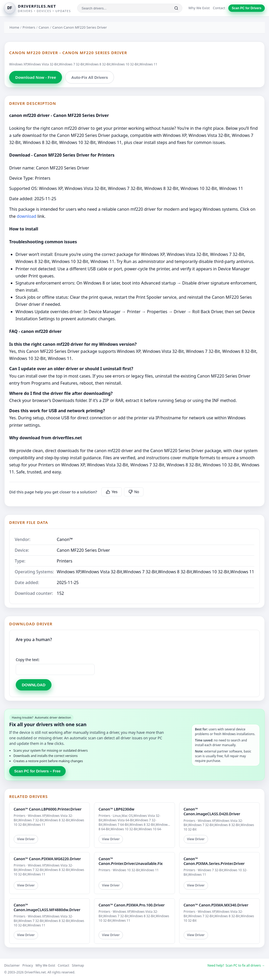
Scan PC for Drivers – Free (37, 771)
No (134, 492)
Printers (29, 27)
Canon (44, 27)
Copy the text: (28, 660)
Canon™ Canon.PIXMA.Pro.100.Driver (132, 905)
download (27, 216)
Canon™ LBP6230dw (116, 809)
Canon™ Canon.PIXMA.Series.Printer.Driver (214, 861)
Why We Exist (199, 8)
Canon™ (65, 539)
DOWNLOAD (34, 685)
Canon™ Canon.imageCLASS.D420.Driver (212, 811)
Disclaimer (12, 965)
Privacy (28, 965)
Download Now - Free (36, 77)
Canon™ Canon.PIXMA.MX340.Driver (216, 905)
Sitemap (78, 965)
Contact (219, 8)
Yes (112, 492)
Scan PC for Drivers (247, 8)
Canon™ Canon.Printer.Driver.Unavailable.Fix (131, 861)
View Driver (26, 839)
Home (14, 27)
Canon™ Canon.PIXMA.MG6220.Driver (47, 859)
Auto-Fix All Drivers (89, 77)
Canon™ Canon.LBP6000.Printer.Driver (48, 809)
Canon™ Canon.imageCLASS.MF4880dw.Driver (47, 907)
